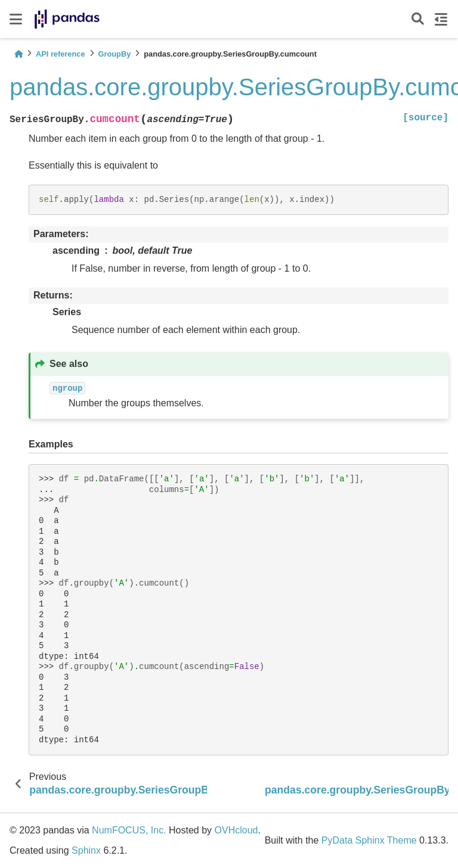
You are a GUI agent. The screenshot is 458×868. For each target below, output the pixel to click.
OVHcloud (236, 830)
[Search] (418, 19)
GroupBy (115, 54)
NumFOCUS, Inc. (129, 830)
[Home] (18, 54)
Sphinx (86, 850)
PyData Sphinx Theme (369, 840)
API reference (61, 54)
